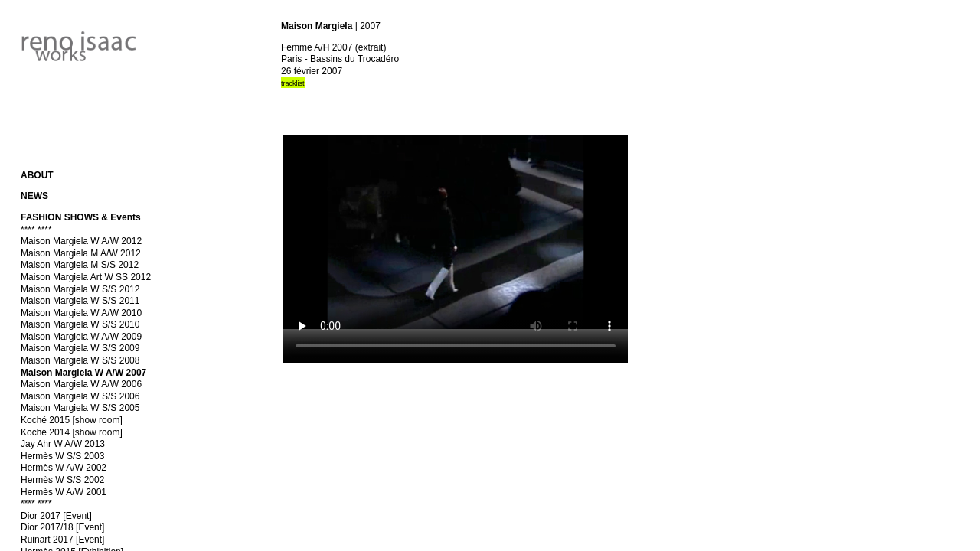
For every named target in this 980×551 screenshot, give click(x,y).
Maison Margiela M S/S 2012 (80, 265)
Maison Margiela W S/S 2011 (80, 301)
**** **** (36, 230)
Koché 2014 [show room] (72, 432)
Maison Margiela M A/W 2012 (81, 253)
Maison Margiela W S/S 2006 (80, 396)
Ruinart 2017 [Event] (62, 540)
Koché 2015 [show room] (72, 420)
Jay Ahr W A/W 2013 (63, 444)
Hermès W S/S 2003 (62, 456)
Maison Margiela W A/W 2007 (83, 373)
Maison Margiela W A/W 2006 (81, 384)
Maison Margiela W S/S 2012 (80, 289)
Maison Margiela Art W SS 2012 (86, 277)
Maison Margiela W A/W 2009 (81, 337)
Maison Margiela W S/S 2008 (80, 360)
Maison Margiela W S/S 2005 (80, 408)
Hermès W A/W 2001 (64, 492)
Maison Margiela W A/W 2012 (81, 241)
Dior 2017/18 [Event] (62, 527)
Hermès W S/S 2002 (62, 480)
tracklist (293, 83)
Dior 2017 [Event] (56, 516)
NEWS (34, 196)
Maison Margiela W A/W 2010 (81, 313)
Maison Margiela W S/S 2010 (80, 324)
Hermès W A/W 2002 (64, 468)
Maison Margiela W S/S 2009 (80, 348)
